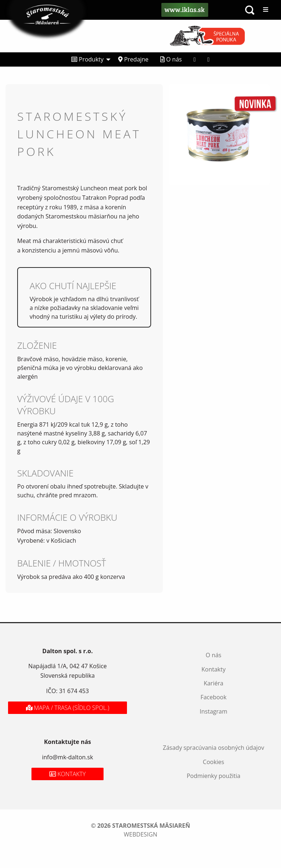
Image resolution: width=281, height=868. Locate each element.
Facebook (213, 697)
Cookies (213, 762)
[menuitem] (89, 59)
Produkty (87, 59)
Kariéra (214, 683)
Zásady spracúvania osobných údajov (213, 748)
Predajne (133, 59)
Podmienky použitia (213, 776)
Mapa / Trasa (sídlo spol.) (68, 708)
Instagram (213, 711)
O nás (171, 59)
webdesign (140, 834)
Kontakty (214, 669)
